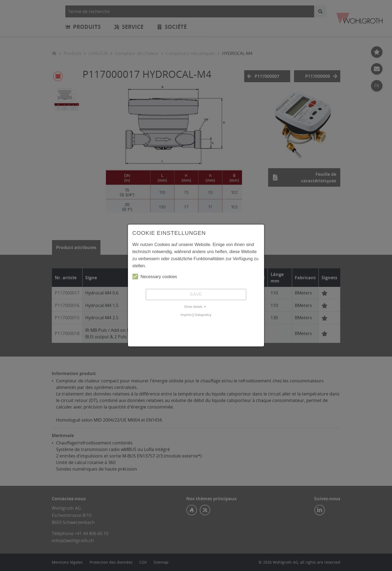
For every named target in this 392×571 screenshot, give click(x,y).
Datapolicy (203, 315)
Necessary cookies (155, 277)
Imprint (186, 315)
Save (196, 294)
